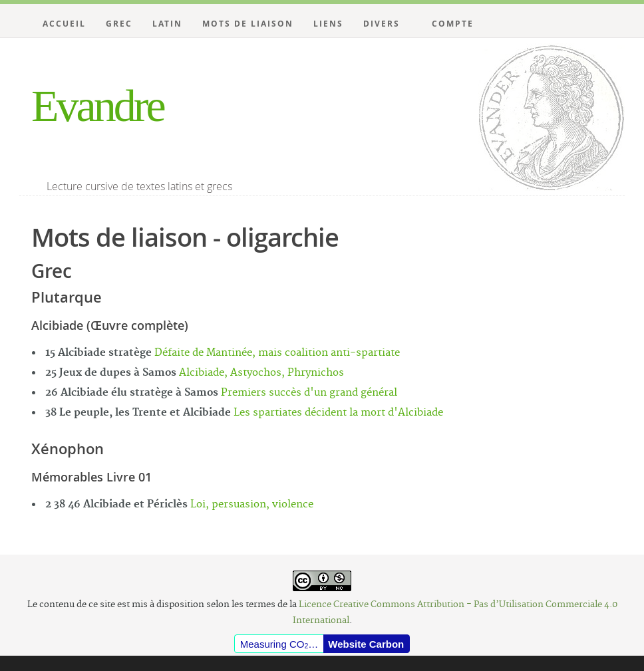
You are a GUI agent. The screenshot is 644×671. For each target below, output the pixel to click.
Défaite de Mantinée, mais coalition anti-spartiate (277, 353)
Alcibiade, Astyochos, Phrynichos (261, 373)
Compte (453, 24)
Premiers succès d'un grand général (309, 393)
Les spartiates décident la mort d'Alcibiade (338, 413)
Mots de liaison (248, 24)
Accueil (64, 24)
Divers (382, 24)
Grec (119, 24)
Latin (167, 24)
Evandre (97, 106)
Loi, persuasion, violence (252, 504)
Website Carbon (366, 644)
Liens (328, 24)
